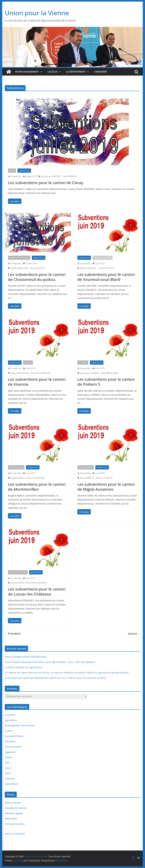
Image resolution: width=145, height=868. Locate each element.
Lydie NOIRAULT (70, 176)
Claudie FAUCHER (106, 268)
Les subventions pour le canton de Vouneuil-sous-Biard (106, 277)
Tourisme (10, 779)
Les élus (52, 72)
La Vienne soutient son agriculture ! (24, 667)
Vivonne (28, 363)
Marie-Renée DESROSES (36, 583)
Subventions (24, 171)
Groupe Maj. (16, 176)
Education (10, 741)
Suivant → (134, 634)
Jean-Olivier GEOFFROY (51, 176)
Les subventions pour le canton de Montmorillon (37, 487)
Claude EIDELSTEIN (19, 268)
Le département (76, 72)
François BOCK (17, 583)
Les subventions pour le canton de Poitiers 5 (106, 382)
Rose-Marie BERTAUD (41, 373)
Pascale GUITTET (37, 268)
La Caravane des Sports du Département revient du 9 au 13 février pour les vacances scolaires (56, 678)
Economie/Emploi (14, 736)
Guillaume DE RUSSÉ (35, 478)
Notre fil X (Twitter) (15, 834)
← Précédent (13, 634)
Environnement (13, 747)
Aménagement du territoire (20, 725)
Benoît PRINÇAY (87, 478)
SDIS (7, 763)
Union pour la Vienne (37, 13)
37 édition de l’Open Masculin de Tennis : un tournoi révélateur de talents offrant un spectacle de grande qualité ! (67, 673)
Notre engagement (27, 72)
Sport (8, 773)
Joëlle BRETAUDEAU (110, 373)
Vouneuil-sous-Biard (103, 258)
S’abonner (100, 72)
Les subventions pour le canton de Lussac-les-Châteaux (37, 591)
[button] (40, 72)
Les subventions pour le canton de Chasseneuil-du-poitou (37, 277)
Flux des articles (16, 808)
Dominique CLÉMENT (90, 373)
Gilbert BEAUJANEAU (20, 373)
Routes (9, 757)
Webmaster (11, 819)
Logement (10, 752)
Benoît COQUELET (88, 268)
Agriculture (11, 720)
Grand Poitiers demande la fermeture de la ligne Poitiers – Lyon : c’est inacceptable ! (50, 662)
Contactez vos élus (15, 824)
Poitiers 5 (83, 363)
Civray (12, 171)
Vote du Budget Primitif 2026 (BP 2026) (25, 657)
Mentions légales (14, 813)
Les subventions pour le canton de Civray (46, 183)
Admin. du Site (13, 803)
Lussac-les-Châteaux (18, 572)
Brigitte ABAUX (17, 478)
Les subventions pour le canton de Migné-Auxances (106, 487)
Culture (9, 731)
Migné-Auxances (16, 467)
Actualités (10, 715)
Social (8, 768)
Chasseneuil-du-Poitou (19, 258)
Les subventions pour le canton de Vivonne (37, 382)
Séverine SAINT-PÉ (104, 478)
